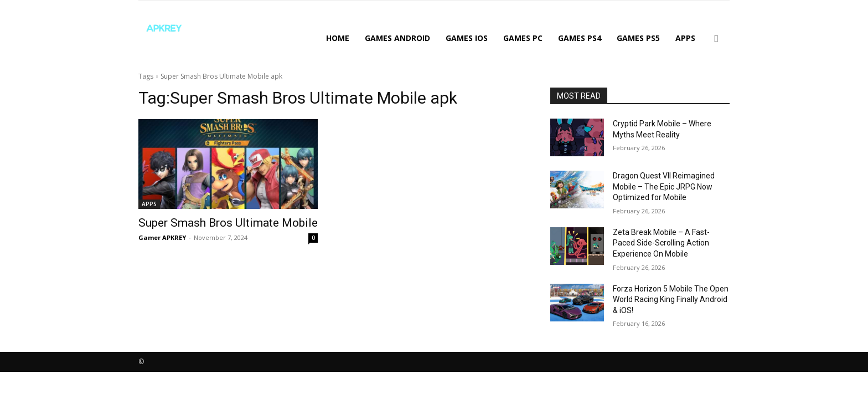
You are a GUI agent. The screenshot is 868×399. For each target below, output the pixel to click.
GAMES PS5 (638, 38)
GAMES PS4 (580, 38)
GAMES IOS (467, 38)
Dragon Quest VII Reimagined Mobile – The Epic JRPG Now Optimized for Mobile (664, 186)
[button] (716, 39)
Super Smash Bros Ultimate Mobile (228, 223)
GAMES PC (523, 38)
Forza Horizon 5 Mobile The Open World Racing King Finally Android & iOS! (671, 300)
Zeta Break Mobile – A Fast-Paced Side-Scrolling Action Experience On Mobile (661, 243)
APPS (685, 38)
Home (338, 38)
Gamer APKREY (162, 237)
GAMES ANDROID (397, 38)
